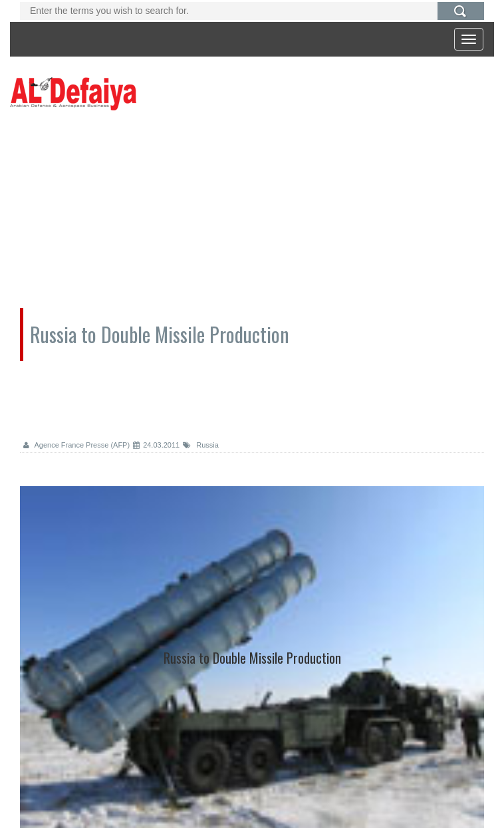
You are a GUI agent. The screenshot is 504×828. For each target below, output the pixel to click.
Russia (201, 445)
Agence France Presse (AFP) (76, 445)
